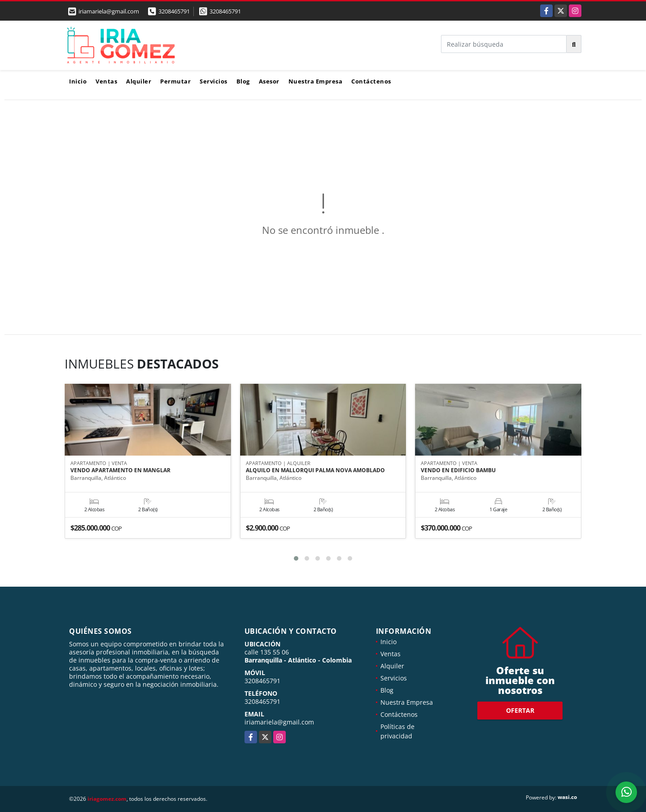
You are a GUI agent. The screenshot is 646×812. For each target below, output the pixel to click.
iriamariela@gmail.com (279, 722)
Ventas (106, 81)
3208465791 (174, 11)
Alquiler (139, 81)
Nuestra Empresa (316, 81)
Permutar (175, 81)
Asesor (269, 81)
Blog (243, 81)
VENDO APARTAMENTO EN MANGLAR (120, 471)
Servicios (214, 81)
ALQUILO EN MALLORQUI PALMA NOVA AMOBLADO (315, 471)
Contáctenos (371, 81)
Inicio (78, 81)
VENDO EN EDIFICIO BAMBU (458, 471)
